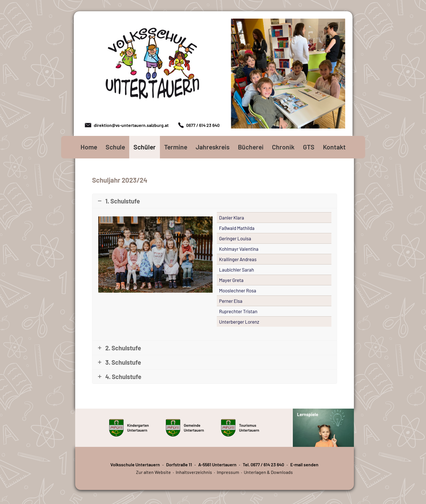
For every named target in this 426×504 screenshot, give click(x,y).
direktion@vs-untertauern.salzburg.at (131, 125)
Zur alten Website (153, 472)
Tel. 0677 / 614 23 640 (263, 464)
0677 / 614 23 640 (203, 125)
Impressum (228, 472)
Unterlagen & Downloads (268, 472)
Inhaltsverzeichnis (194, 472)
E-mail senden (304, 464)
